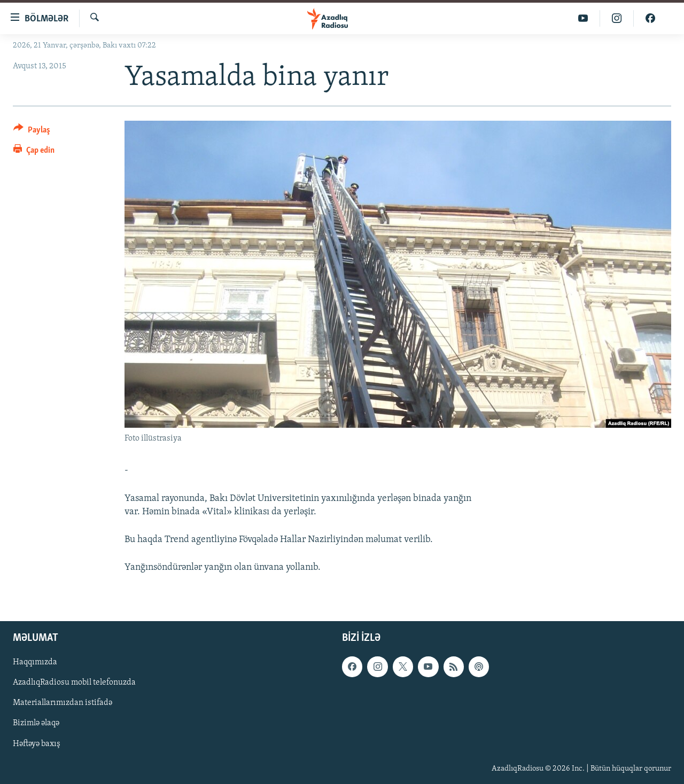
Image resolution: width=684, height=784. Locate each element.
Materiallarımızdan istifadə (63, 703)
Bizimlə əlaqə (36, 724)
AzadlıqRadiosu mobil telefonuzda (74, 683)
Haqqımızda (35, 663)
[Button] (32, 132)
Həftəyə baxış (37, 744)
